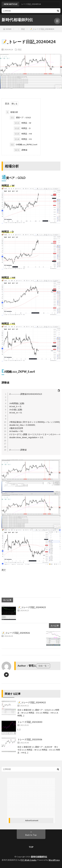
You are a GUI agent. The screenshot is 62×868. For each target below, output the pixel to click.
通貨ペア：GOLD (20, 118)
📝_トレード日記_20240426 (16, 633)
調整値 (20, 150)
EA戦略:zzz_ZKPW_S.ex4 (23, 145)
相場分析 (12, 112)
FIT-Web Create (28, 860)
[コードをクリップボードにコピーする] (59, 390)
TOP (31, 847)
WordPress (54, 860)
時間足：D (22, 128)
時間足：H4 (23, 134)
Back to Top (31, 835)
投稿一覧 (43, 666)
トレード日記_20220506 (30, 739)
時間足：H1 (23, 139)
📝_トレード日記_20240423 (32, 607)
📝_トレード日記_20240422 (32, 702)
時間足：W (22, 123)
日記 (20, 49)
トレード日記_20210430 (30, 722)
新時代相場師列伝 (17, 20)
